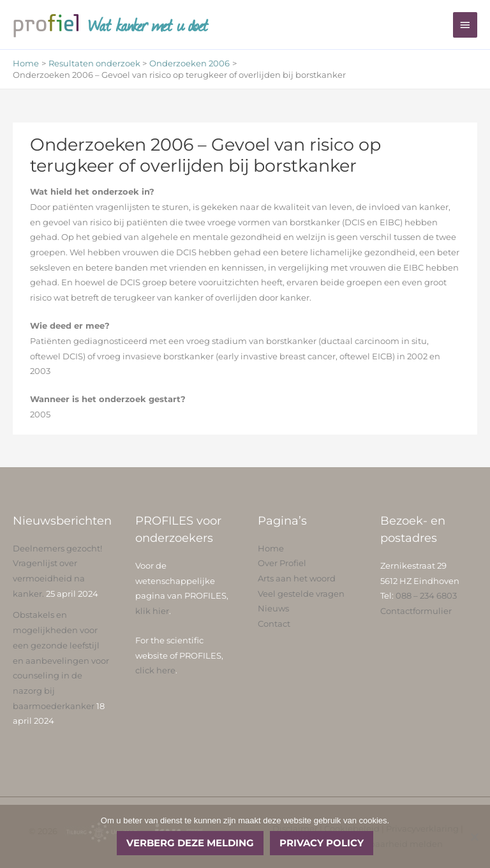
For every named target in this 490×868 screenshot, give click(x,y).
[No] (474, 837)
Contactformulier (416, 611)
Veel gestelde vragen (301, 594)
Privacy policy (322, 843)
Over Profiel (282, 563)
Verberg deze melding (190, 843)
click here (155, 670)
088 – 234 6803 (426, 596)
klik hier (152, 611)
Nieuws (273, 609)
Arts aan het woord (297, 579)
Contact (274, 624)
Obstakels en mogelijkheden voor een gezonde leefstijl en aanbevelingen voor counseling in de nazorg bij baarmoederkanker (61, 660)
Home (271, 549)
